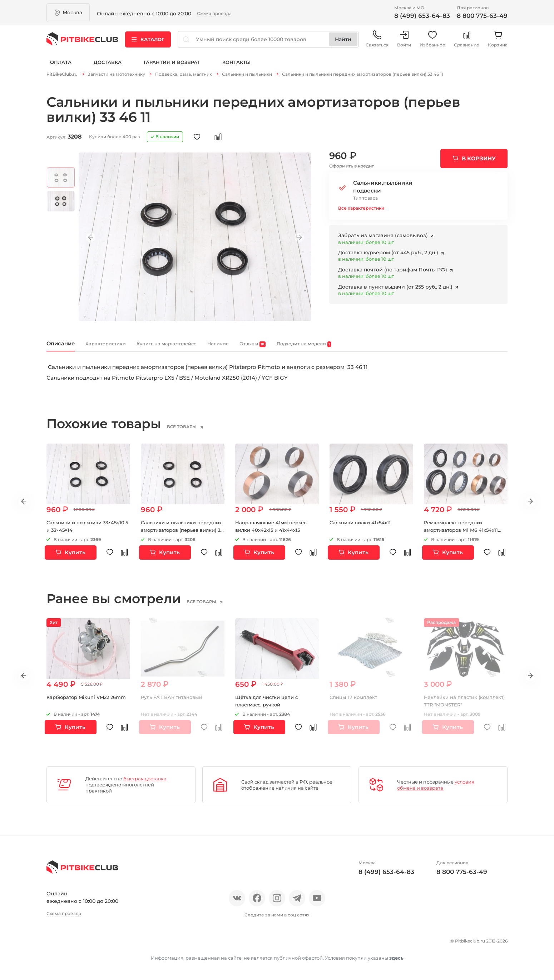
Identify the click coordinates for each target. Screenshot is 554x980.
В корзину (479, 161)
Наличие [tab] (282, 348)
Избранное (432, 43)
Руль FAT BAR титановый (174, 702)
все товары (193, 432)
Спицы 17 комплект (355, 702)
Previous (95, 240)
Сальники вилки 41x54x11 (362, 527)
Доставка (108, 67)
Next (295, 240)
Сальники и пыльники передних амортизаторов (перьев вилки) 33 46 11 (175, 535)
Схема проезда (214, 13)
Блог (141, 945)
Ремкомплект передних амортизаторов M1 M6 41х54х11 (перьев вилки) (464, 535)
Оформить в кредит (352, 168)
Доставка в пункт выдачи (396, 289)
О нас (55, 945)
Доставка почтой (393, 272)
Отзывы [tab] (328, 348)
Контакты (236, 67)
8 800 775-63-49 (482, 16)
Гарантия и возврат (172, 67)
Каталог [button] (148, 42)
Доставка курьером (389, 255)
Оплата (61, 67)
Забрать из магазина (384, 238)
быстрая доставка (145, 784)
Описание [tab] (67, 347)
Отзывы (82, 945)
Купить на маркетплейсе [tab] (211, 348)
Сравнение (467, 43)
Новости (113, 945)
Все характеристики (361, 210)
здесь (396, 960)
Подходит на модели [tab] (398, 348)
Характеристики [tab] (127, 348)
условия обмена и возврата (436, 790)
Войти (404, 43)
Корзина (498, 43)
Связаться (377, 43)
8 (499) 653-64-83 (422, 16)
